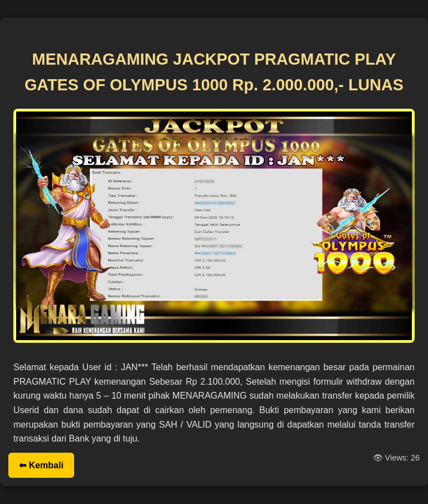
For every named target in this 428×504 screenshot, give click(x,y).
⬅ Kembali (41, 465)
